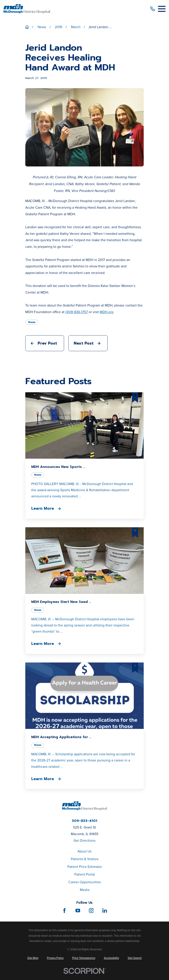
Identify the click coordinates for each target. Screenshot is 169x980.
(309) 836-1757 (77, 312)
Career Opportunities (85, 882)
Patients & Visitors (85, 859)
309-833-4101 (84, 821)
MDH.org (107, 312)
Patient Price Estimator (85, 867)
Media (85, 890)
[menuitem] (33, 958)
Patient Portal (85, 874)
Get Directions (84, 840)
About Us (84, 851)
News (32, 322)
